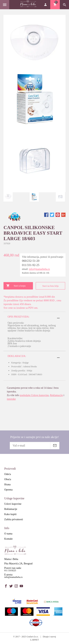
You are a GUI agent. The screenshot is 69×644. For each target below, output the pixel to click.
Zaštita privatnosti (14, 519)
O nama (8, 534)
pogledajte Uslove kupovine (34, 395)
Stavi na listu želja (49, 286)
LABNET (34, 640)
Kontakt (8, 539)
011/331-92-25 (31, 265)
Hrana (7, 484)
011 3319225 (10, 570)
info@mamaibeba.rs (40, 269)
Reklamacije (56, 395)
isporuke (11, 399)
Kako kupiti (10, 514)
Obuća (8, 479)
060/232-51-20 (31, 261)
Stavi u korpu (16, 286)
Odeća (8, 474)
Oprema (8, 490)
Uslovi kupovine (13, 504)
